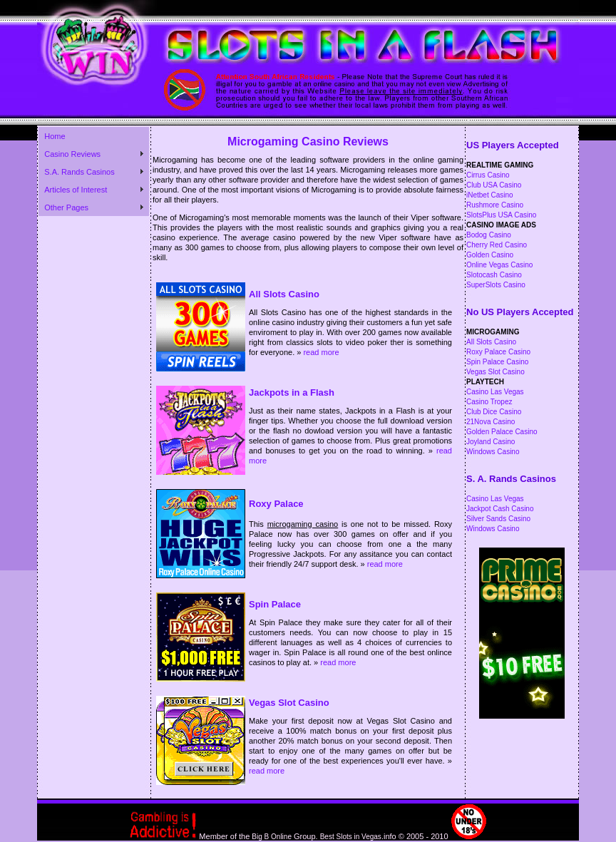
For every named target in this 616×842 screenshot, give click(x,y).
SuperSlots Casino (496, 285)
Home (55, 136)
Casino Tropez (489, 402)
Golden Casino (490, 255)
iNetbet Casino (490, 195)
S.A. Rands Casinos (79, 172)
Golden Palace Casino (502, 432)
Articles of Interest (76, 190)
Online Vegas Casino (499, 265)
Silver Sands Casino (498, 519)
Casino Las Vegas (495, 392)
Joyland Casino (491, 442)
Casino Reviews (72, 154)
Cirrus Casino (488, 175)
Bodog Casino (489, 235)
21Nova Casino (491, 422)
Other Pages (66, 207)
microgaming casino (303, 524)
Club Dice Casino (494, 412)
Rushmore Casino (495, 205)
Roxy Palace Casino (498, 352)
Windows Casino (493, 452)
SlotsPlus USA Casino (501, 215)
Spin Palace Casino (497, 362)
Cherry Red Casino (497, 245)
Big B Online (272, 837)
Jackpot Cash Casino (500, 509)
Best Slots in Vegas (351, 837)
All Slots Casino (491, 342)
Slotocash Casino (494, 275)
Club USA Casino (494, 185)
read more (321, 352)
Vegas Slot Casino (496, 372)
